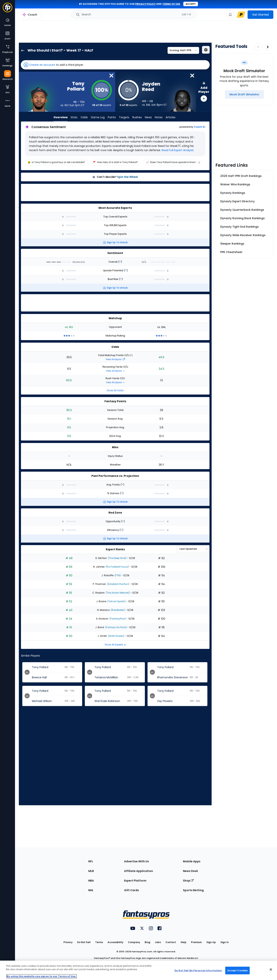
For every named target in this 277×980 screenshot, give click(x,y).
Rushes (137, 117)
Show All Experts (115, 645)
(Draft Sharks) (116, 636)
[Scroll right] (199, 162)
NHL (91, 890)
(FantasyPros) (117, 619)
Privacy (68, 942)
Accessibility (115, 942)
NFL (91, 861)
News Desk (190, 871)
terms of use (171, 4)
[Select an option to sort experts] (193, 549)
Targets (124, 117)
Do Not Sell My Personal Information (198, 970)
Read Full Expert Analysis (177, 150)
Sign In (225, 942)
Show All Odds (115, 390)
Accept (191, 4)
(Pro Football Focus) (117, 567)
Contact (171, 942)
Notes (159, 117)
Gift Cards (131, 890)
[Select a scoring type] (183, 50)
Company (134, 942)
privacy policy (145, 4)
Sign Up (211, 942)
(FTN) (117, 575)
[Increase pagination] (268, 47)
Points (112, 117)
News (148, 117)
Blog (147, 942)
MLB (91, 871)
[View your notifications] (230, 15)
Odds (84, 117)
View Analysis (115, 359)
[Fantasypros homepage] (8, 9)
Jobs (158, 942)
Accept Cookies (238, 970)
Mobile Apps (192, 861)
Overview (60, 117)
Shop (188, 881)
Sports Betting (193, 890)
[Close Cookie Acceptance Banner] (271, 970)
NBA (91, 881)
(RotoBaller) (117, 610)
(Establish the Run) (118, 584)
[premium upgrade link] (241, 15)
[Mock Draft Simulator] (244, 94)
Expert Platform (135, 881)
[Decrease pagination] (258, 47)
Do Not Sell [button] (84, 942)
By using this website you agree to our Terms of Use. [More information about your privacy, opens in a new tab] (42, 976)
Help (184, 942)
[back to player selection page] (22, 50)
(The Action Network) (117, 593)
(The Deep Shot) (117, 558)
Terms (99, 942)
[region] (115, 162)
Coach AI (200, 127)
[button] (115, 65)
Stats (74, 117)
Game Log (98, 117)
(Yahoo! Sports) (116, 601)
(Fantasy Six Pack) (116, 627)
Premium (196, 942)
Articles (171, 117)
